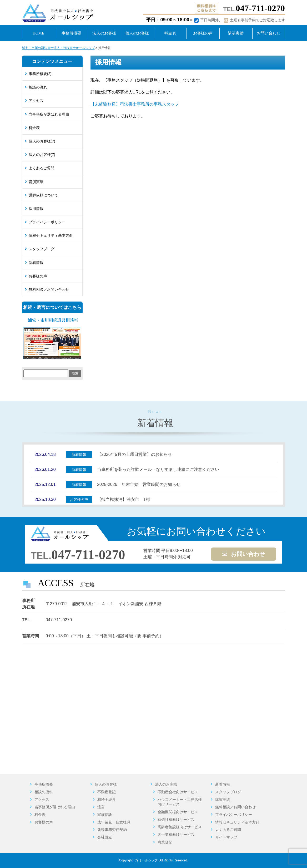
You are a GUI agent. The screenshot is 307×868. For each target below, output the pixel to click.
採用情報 (36, 209)
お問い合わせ (243, 554)
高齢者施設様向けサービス (180, 827)
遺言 (101, 807)
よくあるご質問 (42, 168)
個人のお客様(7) (42, 141)
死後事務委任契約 (112, 830)
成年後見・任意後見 (114, 822)
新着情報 (36, 263)
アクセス (36, 101)
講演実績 (36, 182)
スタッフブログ (42, 249)
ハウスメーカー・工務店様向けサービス (180, 802)
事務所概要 (44, 784)
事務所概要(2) (40, 74)
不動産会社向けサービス (178, 792)
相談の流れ (38, 87)
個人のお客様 (106, 784)
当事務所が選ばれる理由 (49, 114)
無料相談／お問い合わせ (49, 289)
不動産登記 (107, 792)
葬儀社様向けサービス (176, 820)
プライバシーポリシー (47, 222)
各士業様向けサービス (176, 835)
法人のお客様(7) (42, 155)
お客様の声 (38, 276)
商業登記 (165, 842)
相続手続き (107, 800)
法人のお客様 (166, 784)
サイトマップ (226, 837)
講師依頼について (43, 195)
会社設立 (105, 837)
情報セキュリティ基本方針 (51, 235)
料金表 (34, 128)
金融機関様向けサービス (178, 812)
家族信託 (105, 815)
